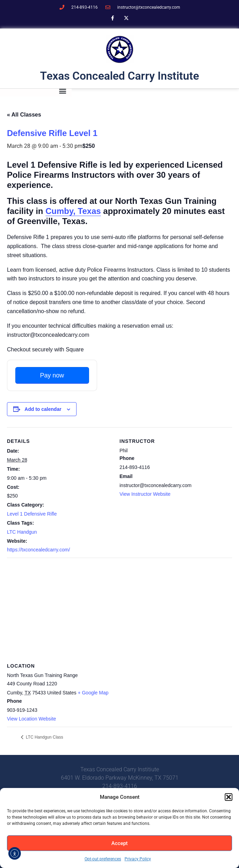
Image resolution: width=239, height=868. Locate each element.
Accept (119, 843)
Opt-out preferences (103, 859)
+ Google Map (93, 693)
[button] (229, 797)
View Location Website (31, 719)
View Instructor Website (145, 494)
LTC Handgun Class (44, 737)
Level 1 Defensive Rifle (32, 514)
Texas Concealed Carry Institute (119, 76)
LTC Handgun (22, 532)
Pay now (52, 375)
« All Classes (24, 115)
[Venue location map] (119, 608)
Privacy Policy (138, 859)
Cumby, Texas (73, 211)
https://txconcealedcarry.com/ (38, 550)
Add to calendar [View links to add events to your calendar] (43, 409)
